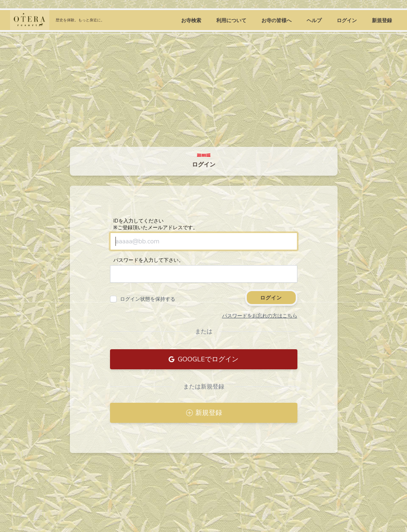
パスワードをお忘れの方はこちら (260, 316)
